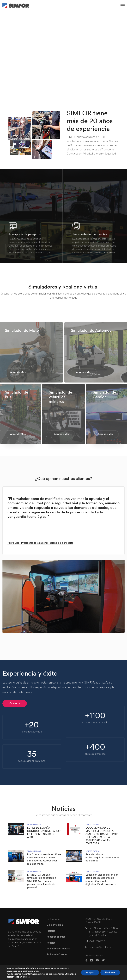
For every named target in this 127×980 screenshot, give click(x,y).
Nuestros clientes (56, 937)
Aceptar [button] (90, 972)
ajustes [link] (26, 977)
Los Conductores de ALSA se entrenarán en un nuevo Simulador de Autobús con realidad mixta (44, 859)
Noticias (51, 943)
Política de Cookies (57, 954)
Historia (51, 931)
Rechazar (110, 972)
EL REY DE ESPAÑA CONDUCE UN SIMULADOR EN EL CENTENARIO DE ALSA (44, 832)
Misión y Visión (55, 925)
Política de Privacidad (58, 949)
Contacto (15, 703)
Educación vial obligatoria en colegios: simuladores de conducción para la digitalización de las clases (102, 879)
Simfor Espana (34, 825)
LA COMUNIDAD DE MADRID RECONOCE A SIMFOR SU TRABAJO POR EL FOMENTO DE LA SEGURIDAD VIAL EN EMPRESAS (102, 836)
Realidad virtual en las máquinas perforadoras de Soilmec (102, 857)
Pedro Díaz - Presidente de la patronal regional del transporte (40, 543)
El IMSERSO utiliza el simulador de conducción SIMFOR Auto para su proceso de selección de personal (42, 881)
